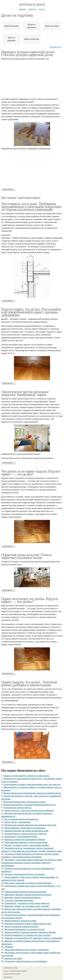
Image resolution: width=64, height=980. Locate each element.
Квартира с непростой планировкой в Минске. (25, 840)
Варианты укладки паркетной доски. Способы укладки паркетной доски (28, 53)
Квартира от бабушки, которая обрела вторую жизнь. (28, 895)
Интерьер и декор (32, 5)
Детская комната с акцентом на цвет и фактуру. (26, 834)
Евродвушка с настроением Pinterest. (21, 837)
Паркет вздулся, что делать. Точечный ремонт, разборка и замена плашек (29, 683)
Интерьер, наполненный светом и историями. (25, 874)
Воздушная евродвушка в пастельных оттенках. (25, 802)
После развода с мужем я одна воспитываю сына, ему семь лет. (32, 784)
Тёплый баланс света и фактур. (18, 808)
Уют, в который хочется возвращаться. (22, 819)
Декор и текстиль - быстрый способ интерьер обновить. (29, 811)
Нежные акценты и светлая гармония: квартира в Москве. (30, 932)
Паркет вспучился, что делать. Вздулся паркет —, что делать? (29, 600)
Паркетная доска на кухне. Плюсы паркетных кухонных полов (26, 556)
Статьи (41, 9)
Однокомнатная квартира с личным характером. (26, 842)
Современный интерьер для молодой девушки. (26, 892)
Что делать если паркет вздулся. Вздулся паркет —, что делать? (31, 473)
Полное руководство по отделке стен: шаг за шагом (27, 935)
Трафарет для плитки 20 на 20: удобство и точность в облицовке (33, 938)
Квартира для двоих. (14, 958)
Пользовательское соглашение (19, 971)
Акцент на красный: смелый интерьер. (22, 927)
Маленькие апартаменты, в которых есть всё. (25, 929)
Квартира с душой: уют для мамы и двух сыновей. (27, 906)
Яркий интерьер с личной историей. (20, 921)
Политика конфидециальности (12, 974)
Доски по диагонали (32, 26)
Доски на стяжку (52, 26)
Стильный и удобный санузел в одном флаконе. (26, 961)
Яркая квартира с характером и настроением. (25, 828)
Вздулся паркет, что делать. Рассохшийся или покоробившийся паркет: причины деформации (31, 312)
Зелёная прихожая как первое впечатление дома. (27, 831)
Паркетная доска (11, 26)
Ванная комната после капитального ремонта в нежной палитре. (32, 793)
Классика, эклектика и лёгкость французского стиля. (28, 924)
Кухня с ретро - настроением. (18, 822)
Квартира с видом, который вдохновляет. (23, 898)
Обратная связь (8, 977)
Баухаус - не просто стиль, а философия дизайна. (27, 845)
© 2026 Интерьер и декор (11, 968)
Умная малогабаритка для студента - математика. (27, 950)
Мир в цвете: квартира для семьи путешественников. (28, 883)
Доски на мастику (32, 39)
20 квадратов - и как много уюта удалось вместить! (27, 903)
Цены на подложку (11, 39)
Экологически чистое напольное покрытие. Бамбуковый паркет (25, 393)
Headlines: (9, 947)
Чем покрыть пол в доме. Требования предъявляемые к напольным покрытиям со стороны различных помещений (31, 207)
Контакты (6, 971)
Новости (32, 9)
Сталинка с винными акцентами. (19, 900)
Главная (22, 9)
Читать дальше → (8, 189)
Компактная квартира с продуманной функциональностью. (30, 805)
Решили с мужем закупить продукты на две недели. (26, 776)
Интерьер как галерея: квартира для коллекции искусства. (30, 825)
